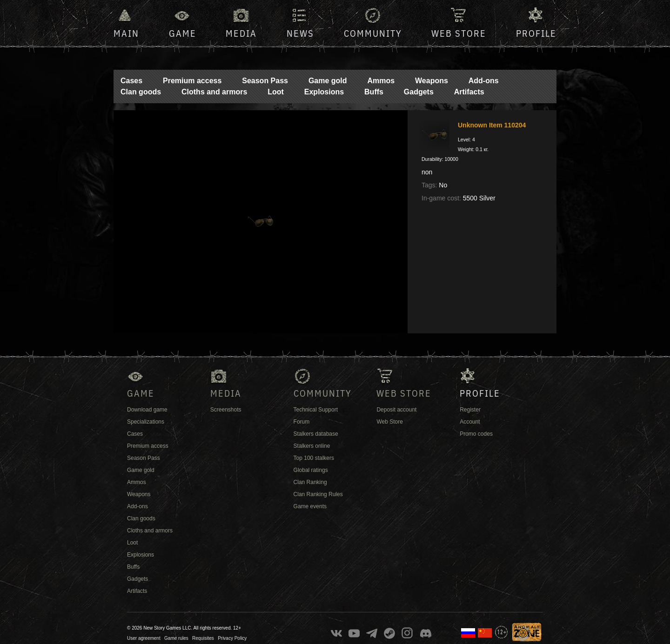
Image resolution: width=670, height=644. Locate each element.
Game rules (176, 638)
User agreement (144, 638)
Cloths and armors (214, 92)
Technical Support (316, 410)
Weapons (432, 81)
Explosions (324, 92)
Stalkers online (312, 446)
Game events (310, 506)
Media (241, 33)
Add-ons (484, 81)
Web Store (459, 33)
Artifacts (469, 92)
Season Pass (265, 81)
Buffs (374, 92)
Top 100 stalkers (314, 458)
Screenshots (226, 410)
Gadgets (419, 92)
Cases (131, 81)
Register (470, 410)
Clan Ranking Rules (318, 494)
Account (470, 422)
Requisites (203, 638)
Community (373, 33)
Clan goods (141, 92)
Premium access (192, 81)
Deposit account (396, 410)
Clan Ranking (310, 482)
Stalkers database (316, 434)
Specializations (146, 422)
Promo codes (476, 434)
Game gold (328, 81)
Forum (302, 422)
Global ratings (311, 470)
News (300, 33)
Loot (276, 92)
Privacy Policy (232, 638)
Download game (147, 410)
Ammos (381, 81)
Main (126, 33)
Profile (536, 33)
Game (183, 33)
